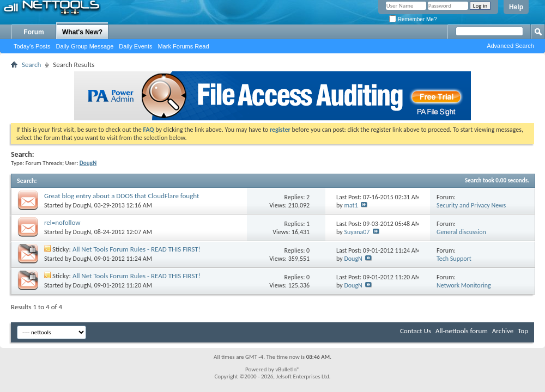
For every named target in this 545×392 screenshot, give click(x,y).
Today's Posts (32, 46)
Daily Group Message (85, 46)
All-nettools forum (462, 331)
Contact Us (416, 331)
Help (516, 7)
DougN (82, 205)
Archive (503, 331)
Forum (34, 32)
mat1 (351, 205)
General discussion (461, 232)
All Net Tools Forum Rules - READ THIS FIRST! (137, 249)
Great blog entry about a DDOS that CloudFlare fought (122, 196)
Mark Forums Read (183, 46)
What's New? (82, 32)
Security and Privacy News (471, 205)
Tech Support (454, 259)
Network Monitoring (464, 285)
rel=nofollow (62, 222)
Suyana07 (357, 232)
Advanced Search (510, 46)
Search (31, 65)
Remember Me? (413, 19)
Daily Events (135, 46)
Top (523, 331)
